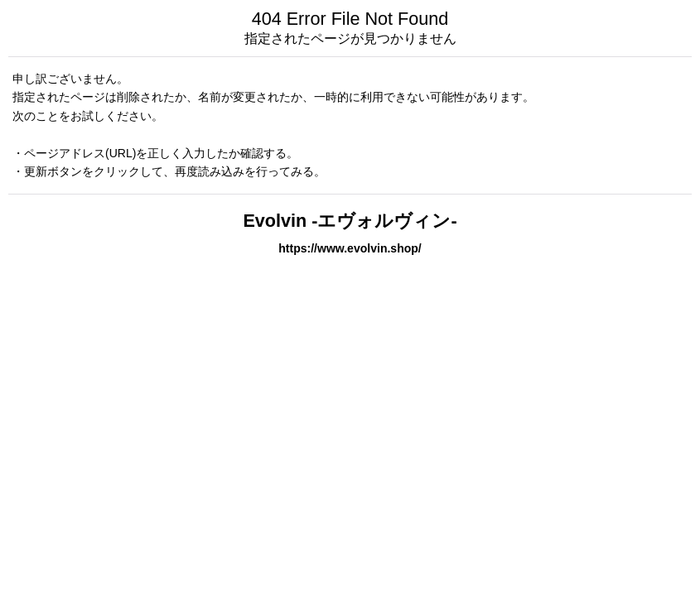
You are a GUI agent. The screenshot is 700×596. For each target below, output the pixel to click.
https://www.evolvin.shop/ (350, 248)
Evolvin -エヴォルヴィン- (350, 221)
